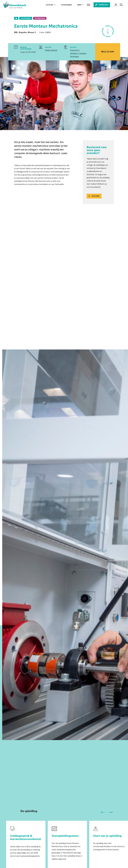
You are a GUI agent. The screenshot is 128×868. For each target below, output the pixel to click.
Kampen (83, 53)
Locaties (50, 5)
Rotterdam (74, 57)
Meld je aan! (108, 52)
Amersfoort (75, 50)
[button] (103, 812)
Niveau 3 (32, 32)
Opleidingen (66, 5)
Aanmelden (103, 5)
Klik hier (95, 196)
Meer (79, 5)
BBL (16, 32)
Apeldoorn (74, 53)
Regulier (23, 32)
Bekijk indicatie (51, 50)
